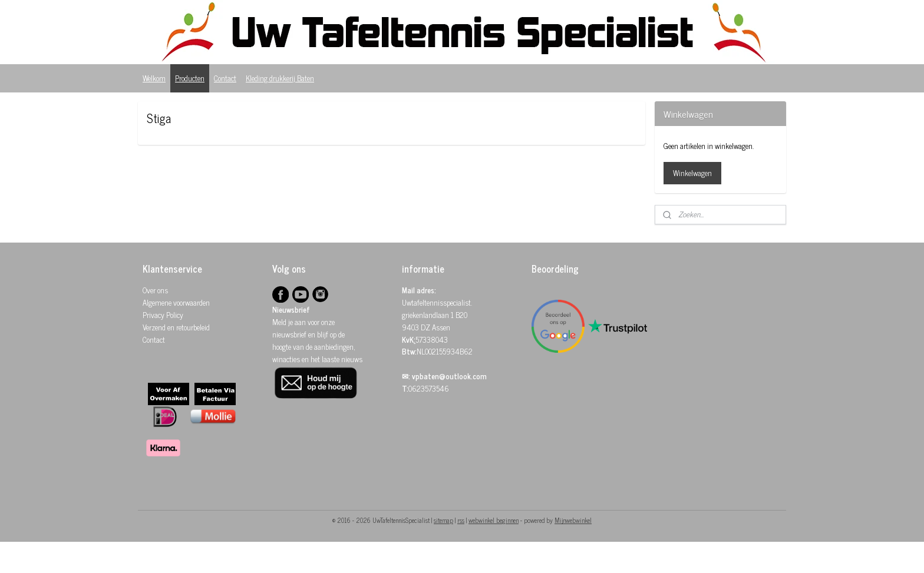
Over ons (155, 290)
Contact (225, 78)
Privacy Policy (163, 315)
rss (461, 520)
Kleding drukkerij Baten (280, 78)
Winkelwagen (692, 173)
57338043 (432, 340)
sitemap (443, 520)
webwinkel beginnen (494, 520)
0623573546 (429, 388)
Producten (190, 78)
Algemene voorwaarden (176, 302)
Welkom (154, 78)
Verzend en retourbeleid (176, 327)
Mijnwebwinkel (573, 520)
